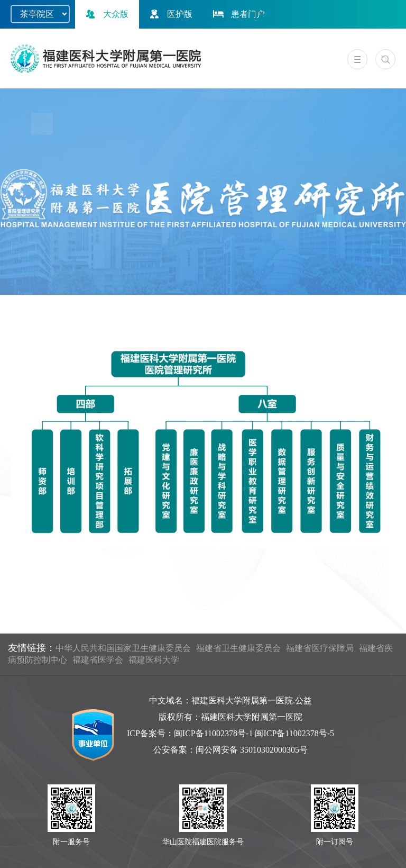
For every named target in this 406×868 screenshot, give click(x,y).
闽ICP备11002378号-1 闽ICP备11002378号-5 (254, 733)
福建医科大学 (154, 660)
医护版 (170, 14)
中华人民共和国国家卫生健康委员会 (123, 648)
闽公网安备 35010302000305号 (252, 750)
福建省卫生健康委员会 (238, 648)
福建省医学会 (98, 660)
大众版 (106, 14)
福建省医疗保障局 (320, 648)
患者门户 (238, 14)
